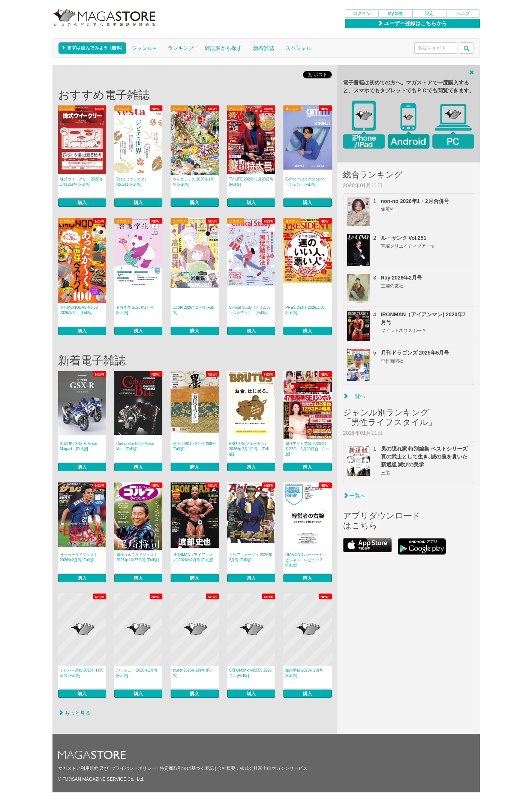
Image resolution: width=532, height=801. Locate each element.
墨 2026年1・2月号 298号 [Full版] (194, 446)
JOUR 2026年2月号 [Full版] (193, 310)
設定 (429, 14)
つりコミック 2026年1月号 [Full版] (193, 182)
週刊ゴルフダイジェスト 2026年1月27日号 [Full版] (137, 557)
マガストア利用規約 (78, 768)
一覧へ (354, 396)
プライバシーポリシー (133, 768)
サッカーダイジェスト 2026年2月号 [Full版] (79, 557)
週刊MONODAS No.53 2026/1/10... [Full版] (79, 310)
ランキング (181, 48)
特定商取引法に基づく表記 (187, 768)
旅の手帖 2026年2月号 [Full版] (304, 673)
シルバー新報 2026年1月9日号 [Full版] (82, 673)
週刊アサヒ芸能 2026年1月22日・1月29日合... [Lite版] (307, 449)
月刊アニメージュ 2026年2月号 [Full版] (251, 557)
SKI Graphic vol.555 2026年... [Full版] (250, 673)
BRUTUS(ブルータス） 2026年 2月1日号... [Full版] (249, 449)
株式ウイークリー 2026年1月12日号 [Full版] (82, 182)
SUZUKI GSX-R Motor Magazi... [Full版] (79, 446)
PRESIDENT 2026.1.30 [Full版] (305, 310)
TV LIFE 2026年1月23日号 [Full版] (251, 182)
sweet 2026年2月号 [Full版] (193, 673)
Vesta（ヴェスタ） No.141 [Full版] (132, 182)
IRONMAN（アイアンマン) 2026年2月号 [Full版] (193, 557)
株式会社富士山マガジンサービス (274, 768)
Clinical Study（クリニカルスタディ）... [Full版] (250, 310)
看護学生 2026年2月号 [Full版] (135, 310)
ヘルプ (463, 14)
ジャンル (144, 48)
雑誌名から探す (223, 48)
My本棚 (396, 14)
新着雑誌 (264, 48)
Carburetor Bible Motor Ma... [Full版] (135, 446)
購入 (82, 203)
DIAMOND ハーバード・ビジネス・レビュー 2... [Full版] (306, 560)
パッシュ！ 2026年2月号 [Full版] (137, 673)
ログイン (362, 14)
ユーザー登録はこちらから (412, 23)
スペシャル (298, 48)
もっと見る (75, 713)
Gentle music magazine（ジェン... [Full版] (305, 182)
